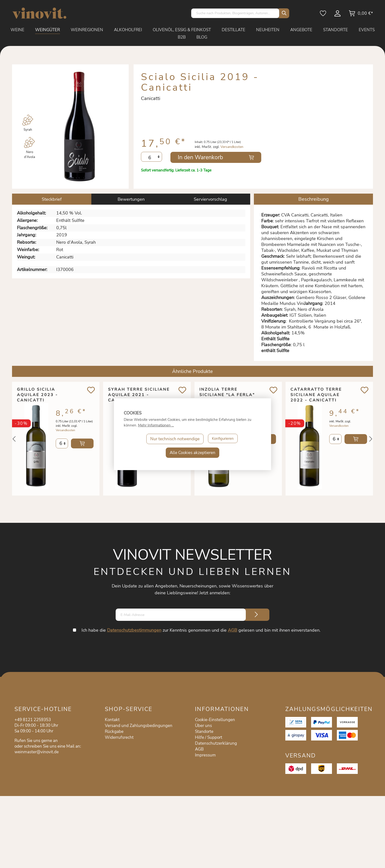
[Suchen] (283, 13)
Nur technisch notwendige (173, 439)
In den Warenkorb (200, 157)
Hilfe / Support (209, 737)
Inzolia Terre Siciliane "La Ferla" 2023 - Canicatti (227, 395)
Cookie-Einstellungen (215, 720)
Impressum (205, 755)
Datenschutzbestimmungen (135, 630)
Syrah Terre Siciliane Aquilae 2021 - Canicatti (139, 395)
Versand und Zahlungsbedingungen (139, 726)
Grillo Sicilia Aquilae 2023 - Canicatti (37, 395)
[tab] (52, 199)
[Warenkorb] (361, 15)
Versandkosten (232, 147)
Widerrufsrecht (119, 737)
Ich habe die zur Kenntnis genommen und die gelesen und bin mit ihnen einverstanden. (202, 630)
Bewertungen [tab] (131, 199)
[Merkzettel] (323, 15)
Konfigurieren (223, 439)
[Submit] (256, 615)
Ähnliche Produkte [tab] (192, 371)
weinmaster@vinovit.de (37, 752)
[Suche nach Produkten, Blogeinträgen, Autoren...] (235, 13)
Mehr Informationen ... (156, 425)
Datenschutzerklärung (216, 743)
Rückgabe (114, 732)
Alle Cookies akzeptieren (192, 452)
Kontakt (112, 720)
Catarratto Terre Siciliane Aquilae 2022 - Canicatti (316, 395)
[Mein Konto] (338, 15)
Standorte (204, 732)
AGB (233, 630)
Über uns (203, 726)
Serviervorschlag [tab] (210, 199)
